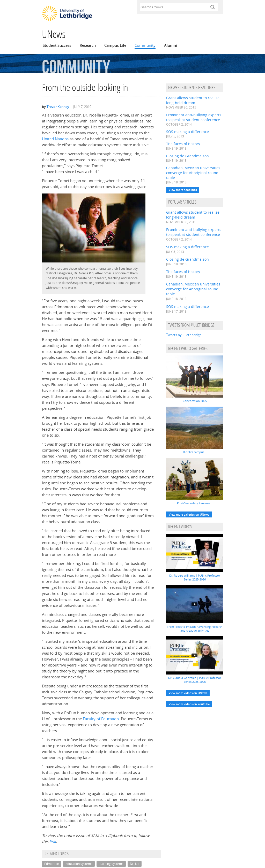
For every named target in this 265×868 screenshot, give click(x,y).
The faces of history (183, 144)
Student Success (57, 45)
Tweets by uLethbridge (184, 335)
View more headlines (183, 190)
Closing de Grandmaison (187, 156)
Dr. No (135, 864)
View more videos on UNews (188, 693)
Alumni (171, 45)
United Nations (55, 139)
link (53, 842)
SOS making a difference (187, 132)
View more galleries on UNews (189, 514)
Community (145, 45)
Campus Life (115, 45)
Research (88, 45)
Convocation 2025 (195, 401)
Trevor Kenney (58, 107)
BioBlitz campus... (195, 452)
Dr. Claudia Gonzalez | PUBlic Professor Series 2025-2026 (195, 680)
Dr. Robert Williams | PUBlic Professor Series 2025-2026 (195, 577)
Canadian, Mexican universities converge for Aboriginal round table (193, 173)
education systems (79, 864)
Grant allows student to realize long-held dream (193, 100)
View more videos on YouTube (189, 704)
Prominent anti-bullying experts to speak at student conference (194, 117)
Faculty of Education (101, 719)
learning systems (111, 864)
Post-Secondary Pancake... (195, 503)
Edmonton (52, 864)
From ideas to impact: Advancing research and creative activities (195, 629)
